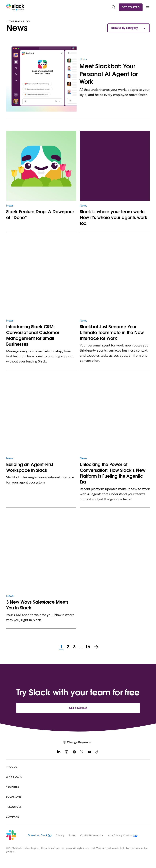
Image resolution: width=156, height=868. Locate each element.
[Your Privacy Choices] (120, 835)
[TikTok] (97, 752)
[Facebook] (74, 752)
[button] (129, 28)
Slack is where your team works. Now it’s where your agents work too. (114, 218)
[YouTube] (89, 752)
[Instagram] (67, 752)
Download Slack (40, 835)
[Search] (113, 7)
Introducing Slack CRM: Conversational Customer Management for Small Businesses (33, 335)
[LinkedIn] (59, 752)
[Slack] (15, 7)
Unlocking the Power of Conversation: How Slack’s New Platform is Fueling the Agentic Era (113, 473)
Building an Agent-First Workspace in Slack (30, 467)
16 (87, 647)
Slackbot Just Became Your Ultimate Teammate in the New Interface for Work (112, 333)
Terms (72, 835)
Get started (131, 7)
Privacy (60, 835)
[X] (82, 752)
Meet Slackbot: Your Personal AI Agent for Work (109, 74)
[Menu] (148, 7)
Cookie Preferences (92, 835)
